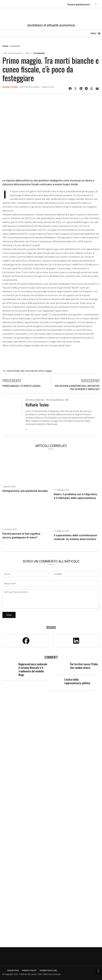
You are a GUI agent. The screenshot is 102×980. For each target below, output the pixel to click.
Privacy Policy (29, 971)
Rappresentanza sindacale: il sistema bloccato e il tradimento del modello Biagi (33, 669)
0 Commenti (39, 53)
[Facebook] (26, 641)
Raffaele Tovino (10, 87)
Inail (22, 371)
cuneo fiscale (13, 371)
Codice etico (13, 971)
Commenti (15, 46)
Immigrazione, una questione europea (25, 491)
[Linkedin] (76, 641)
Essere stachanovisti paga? (82, 5)
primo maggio (45, 371)
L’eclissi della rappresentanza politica (77, 681)
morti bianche (31, 371)
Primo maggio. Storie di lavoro (21, 386)
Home (5, 46)
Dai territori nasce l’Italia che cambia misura (84, 666)
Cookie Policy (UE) (48, 971)
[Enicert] (51, 359)
